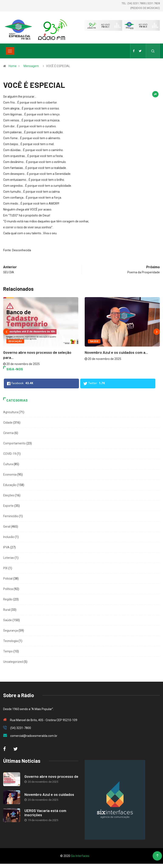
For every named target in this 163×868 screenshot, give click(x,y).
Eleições (9, 495)
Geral (7, 527)
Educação (15, 341)
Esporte (8, 506)
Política (8, 589)
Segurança (11, 631)
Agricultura (11, 412)
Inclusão (9, 537)
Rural (7, 610)
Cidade (8, 423)
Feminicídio (11, 516)
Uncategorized (13, 662)
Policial (8, 579)
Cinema (8, 433)
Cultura (8, 464)
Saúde (94, 341)
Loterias (9, 558)
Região (8, 599)
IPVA (6, 547)
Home (13, 66)
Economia (10, 475)
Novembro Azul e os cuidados (49, 794)
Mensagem (31, 66)
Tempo (8, 651)
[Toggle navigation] (10, 51)
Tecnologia (11, 641)
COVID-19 (10, 454)
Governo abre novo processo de (51, 776)
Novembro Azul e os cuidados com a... (116, 352)
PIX (5, 568)
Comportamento (14, 443)
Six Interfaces (80, 856)
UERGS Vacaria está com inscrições (45, 813)
